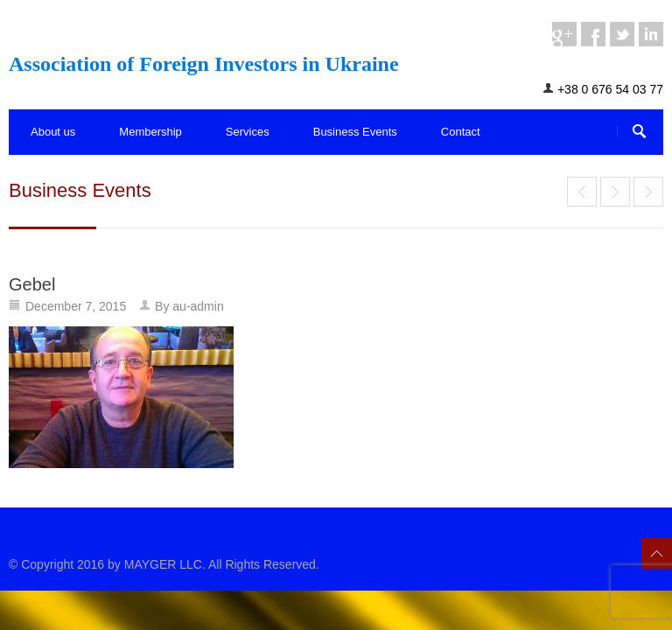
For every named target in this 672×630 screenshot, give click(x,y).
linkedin (651, 34)
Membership (150, 132)
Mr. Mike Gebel (615, 192)
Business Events (355, 132)
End (582, 192)
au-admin (198, 306)
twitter (622, 34)
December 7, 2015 (76, 306)
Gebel (32, 284)
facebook (593, 34)
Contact (461, 132)
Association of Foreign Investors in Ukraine (204, 64)
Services (248, 132)
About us (53, 132)
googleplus (564, 34)
